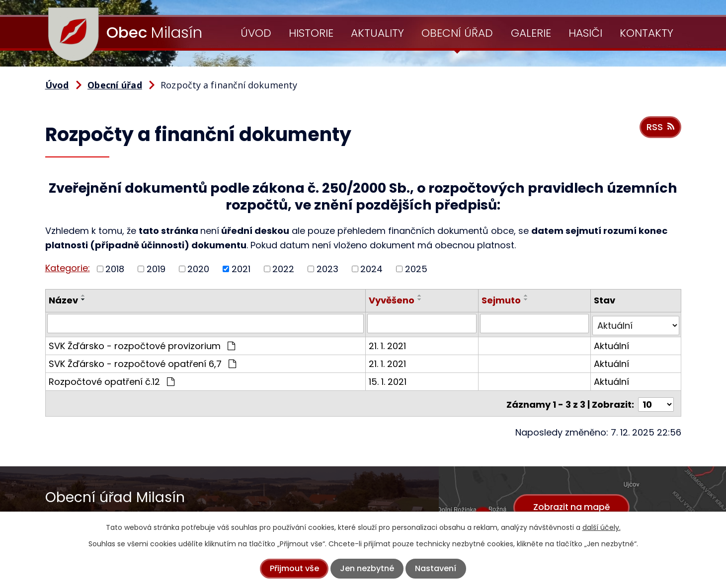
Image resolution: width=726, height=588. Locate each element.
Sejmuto (502, 300)
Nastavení (436, 568)
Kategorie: (68, 268)
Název (63, 300)
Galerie (531, 33)
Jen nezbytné (367, 568)
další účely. (602, 527)
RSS (660, 130)
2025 (416, 269)
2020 (198, 269)
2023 (327, 269)
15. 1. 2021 (389, 379)
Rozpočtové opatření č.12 (112, 379)
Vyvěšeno (393, 300)
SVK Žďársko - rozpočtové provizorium (142, 343)
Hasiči (585, 33)
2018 (115, 269)
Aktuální (612, 343)
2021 (241, 269)
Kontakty (646, 33)
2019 (156, 269)
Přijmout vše (294, 568)
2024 (371, 269)
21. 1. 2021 (388, 343)
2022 (283, 269)
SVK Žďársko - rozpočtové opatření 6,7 (142, 361)
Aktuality (377, 33)
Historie (311, 33)
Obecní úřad (457, 33)
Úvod (256, 33)
